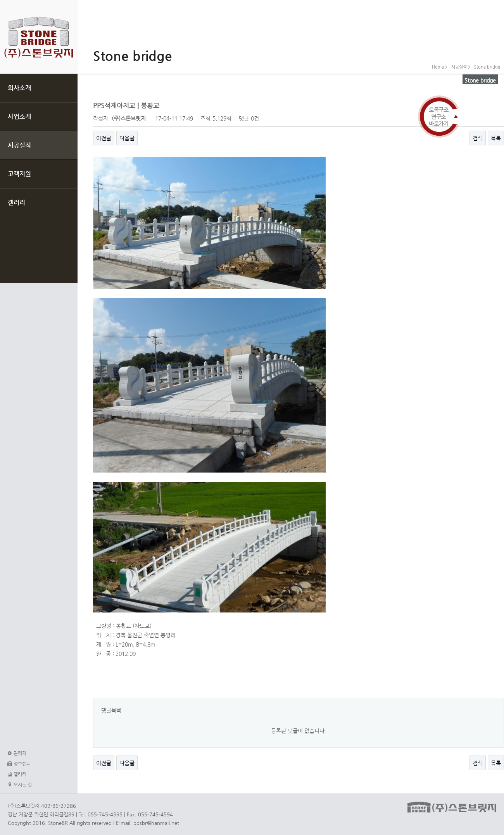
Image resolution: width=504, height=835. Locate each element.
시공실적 (19, 145)
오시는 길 (19, 785)
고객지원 (19, 174)
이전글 (104, 138)
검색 (478, 138)
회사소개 (19, 88)
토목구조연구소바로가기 (438, 117)
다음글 (127, 138)
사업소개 (19, 116)
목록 (496, 138)
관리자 (16, 753)
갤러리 (16, 203)
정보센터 (18, 764)
